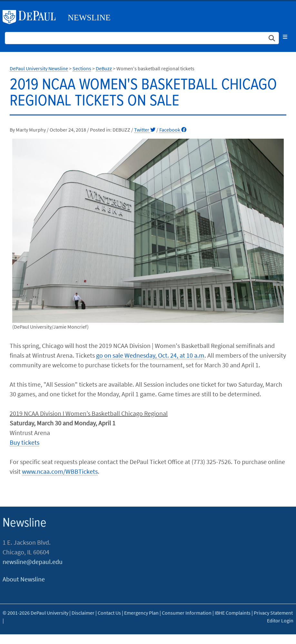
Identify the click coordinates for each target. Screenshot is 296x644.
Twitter (145, 130)
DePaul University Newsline (39, 68)
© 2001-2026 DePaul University (35, 613)
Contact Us (109, 613)
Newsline (89, 18)
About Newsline (24, 579)
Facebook (173, 130)
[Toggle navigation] (285, 37)
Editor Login (280, 620)
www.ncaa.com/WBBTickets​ (60, 471)
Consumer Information (187, 613)
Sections (82, 68)
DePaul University (32, 17)
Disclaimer (83, 613)
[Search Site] (142, 38)
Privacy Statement (273, 613)
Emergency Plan (141, 613)
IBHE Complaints (233, 613)
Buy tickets (25, 442)
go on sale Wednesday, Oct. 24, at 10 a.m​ (150, 355)
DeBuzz (104, 68)
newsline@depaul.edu (33, 562)
